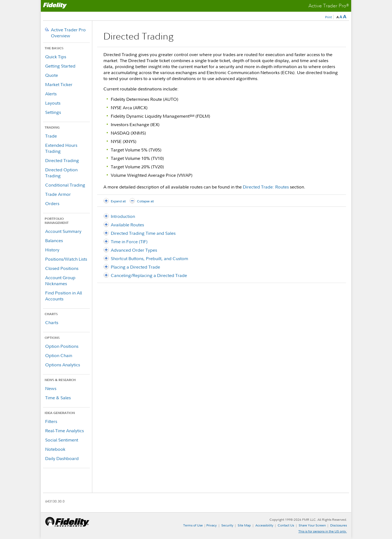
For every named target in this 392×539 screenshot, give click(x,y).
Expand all (118, 201)
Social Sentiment (62, 440)
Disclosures (339, 525)
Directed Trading (62, 160)
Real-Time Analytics (65, 431)
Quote (52, 75)
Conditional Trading (65, 185)
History (52, 250)
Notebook (55, 449)
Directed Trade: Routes (266, 187)
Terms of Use (193, 525)
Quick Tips (56, 57)
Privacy (212, 525)
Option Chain (59, 355)
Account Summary (63, 231)
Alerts (51, 94)
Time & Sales (58, 398)
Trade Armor (58, 194)
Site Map (244, 525)
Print (328, 17)
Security (227, 525)
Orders (52, 203)
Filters (51, 421)
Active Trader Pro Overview (68, 33)
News (51, 388)
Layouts (53, 103)
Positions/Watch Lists (66, 259)
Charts (52, 322)
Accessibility (264, 525)
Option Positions (62, 346)
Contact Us (286, 525)
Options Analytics (63, 365)
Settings (53, 112)
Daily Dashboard (62, 458)
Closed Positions (62, 268)
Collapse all (145, 201)
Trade (51, 136)
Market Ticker (59, 84)
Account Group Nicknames (60, 281)
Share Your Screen (312, 525)
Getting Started (60, 66)
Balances (54, 240)
